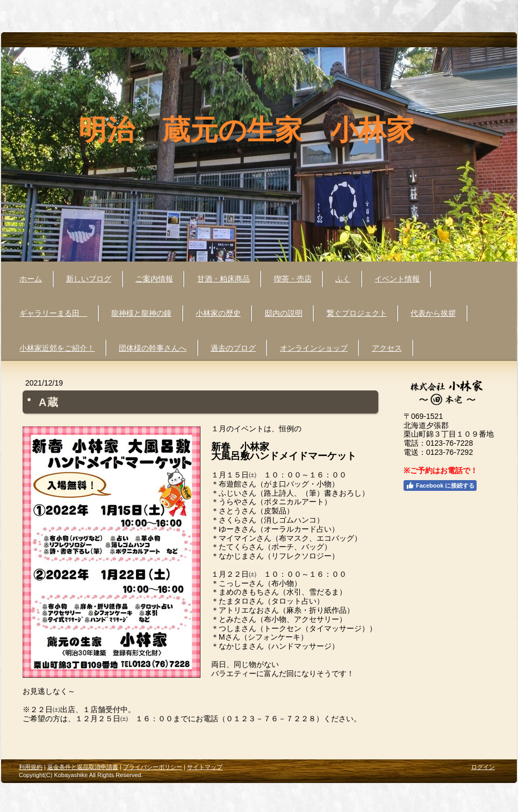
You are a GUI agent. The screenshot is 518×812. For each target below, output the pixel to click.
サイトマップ (205, 767)
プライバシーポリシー (153, 767)
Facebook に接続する (440, 485)
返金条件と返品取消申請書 (83, 767)
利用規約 (31, 767)
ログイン (483, 767)
